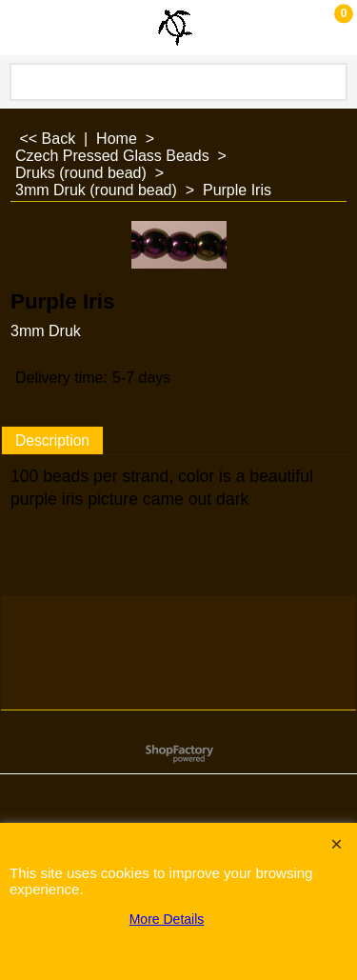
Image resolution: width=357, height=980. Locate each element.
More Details (167, 919)
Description (52, 440)
